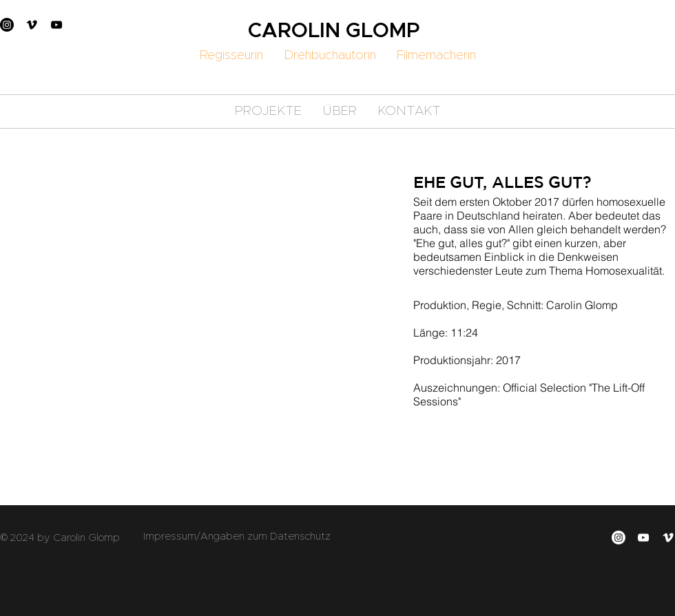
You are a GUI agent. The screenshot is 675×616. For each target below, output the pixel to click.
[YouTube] (56, 25)
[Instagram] (7, 25)
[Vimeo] (32, 25)
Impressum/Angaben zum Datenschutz (237, 537)
